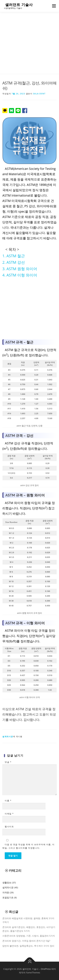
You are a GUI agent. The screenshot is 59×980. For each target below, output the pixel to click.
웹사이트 (9, 827)
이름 (8, 801)
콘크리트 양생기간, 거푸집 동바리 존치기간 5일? (26, 941)
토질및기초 (8, 898)
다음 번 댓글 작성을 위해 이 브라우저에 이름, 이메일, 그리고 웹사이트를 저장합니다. (28, 846)
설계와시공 (8, 736)
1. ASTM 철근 (14, 256)
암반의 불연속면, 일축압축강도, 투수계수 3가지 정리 (28, 946)
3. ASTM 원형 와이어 (20, 269)
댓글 (8, 762)
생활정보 (7, 883)
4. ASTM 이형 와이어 (20, 275)
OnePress (46, 969)
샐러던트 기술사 (19, 5)
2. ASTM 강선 (14, 262)
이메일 (9, 814)
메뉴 (53, 6)
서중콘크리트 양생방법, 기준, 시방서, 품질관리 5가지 (29, 936)
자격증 (6, 892)
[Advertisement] (29, 43)
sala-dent (39, 94)
